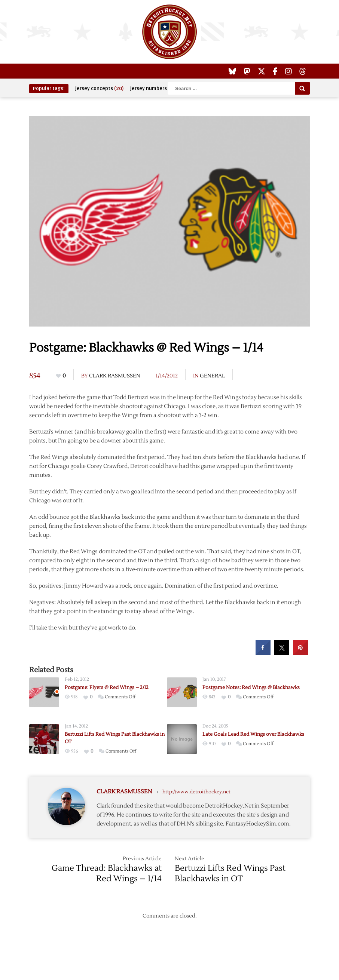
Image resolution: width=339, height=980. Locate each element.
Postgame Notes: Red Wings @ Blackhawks (251, 687)
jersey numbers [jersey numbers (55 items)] (153, 89)
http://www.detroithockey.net (196, 792)
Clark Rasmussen (115, 376)
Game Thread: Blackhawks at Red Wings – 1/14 (107, 873)
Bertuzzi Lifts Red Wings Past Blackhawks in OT (230, 873)
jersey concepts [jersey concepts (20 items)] (99, 89)
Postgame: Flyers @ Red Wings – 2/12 (107, 687)
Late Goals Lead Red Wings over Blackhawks (253, 734)
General (212, 376)
